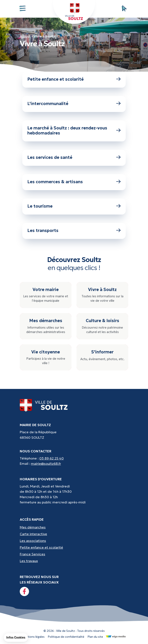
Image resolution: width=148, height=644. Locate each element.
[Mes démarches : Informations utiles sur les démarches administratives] (46, 326)
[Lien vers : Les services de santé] (74, 158)
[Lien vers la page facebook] (24, 591)
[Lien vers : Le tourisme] (74, 207)
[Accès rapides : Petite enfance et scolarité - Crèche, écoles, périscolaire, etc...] (74, 547)
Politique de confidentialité (66, 637)
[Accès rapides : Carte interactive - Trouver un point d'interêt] (74, 534)
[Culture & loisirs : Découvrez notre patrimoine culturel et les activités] (102, 326)
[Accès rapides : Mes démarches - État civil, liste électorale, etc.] (74, 527)
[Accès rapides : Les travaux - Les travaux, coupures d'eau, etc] (74, 561)
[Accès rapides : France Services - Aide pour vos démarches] (74, 554)
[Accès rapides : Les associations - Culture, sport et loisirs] (74, 541)
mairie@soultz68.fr (46, 464)
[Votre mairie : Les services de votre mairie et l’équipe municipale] (46, 295)
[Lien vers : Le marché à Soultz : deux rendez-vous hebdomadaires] (74, 131)
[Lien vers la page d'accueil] (44, 405)
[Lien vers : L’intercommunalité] (74, 104)
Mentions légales (33, 637)
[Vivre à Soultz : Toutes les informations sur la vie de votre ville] (102, 295)
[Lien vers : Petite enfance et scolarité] (74, 80)
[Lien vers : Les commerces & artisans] (74, 182)
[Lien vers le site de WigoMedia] (116, 636)
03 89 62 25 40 (52, 458)
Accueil (25, 36)
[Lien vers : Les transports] (74, 231)
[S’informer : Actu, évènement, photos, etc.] (102, 358)
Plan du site (95, 637)
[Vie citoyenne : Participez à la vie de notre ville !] (46, 358)
